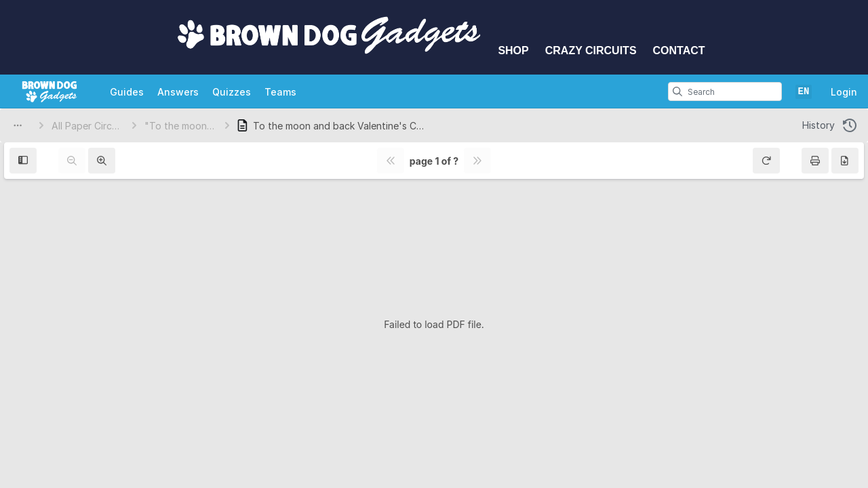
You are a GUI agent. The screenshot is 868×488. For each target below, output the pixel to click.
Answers (178, 92)
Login (844, 92)
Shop (513, 50)
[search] (677, 91)
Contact (679, 50)
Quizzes (232, 92)
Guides (127, 92)
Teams (280, 92)
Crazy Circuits (591, 50)
